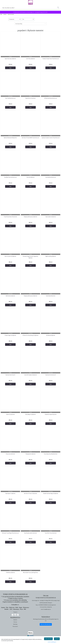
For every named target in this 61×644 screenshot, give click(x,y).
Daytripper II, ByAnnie (10, 493)
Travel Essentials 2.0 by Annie (10, 217)
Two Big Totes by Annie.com (10, 177)
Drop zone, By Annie (10, 454)
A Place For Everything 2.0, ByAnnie (30, 335)
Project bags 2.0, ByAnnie (10, 335)
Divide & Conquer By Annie (51, 414)
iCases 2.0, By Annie (10, 414)
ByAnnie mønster (10, 14)
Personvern (15, 626)
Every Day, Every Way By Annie (51, 454)
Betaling (15, 624)
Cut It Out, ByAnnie (30, 59)
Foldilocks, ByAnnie (10, 572)
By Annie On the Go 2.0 (51, 375)
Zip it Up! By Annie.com (10, 98)
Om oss (15, 622)
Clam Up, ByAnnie (30, 177)
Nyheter (15, 620)
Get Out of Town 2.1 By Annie (30, 493)
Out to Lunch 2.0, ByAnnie (10, 256)
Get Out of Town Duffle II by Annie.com (30, 138)
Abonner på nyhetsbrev (46, 624)
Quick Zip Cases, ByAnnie (10, 59)
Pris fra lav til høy (19, 24)
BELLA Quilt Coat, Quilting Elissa (30, 572)
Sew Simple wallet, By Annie (30, 533)
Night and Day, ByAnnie (51, 256)
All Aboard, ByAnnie (51, 335)
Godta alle (57, 639)
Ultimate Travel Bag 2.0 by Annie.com (10, 533)
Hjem (1, 14)
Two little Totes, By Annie (51, 533)
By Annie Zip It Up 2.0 (10, 375)
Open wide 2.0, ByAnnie (51, 217)
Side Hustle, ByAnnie (10, 296)
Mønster (5, 14)
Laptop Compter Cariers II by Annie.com (51, 138)
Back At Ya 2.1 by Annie (31, 98)
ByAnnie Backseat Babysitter (10, 138)
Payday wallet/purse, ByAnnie (30, 217)
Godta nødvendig (48, 639)
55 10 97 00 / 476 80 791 (47, 607)
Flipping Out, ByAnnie (30, 454)
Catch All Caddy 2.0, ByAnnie (31, 375)
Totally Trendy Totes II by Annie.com (51, 59)
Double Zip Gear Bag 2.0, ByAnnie (51, 493)
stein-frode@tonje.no (46, 609)
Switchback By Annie (51, 296)
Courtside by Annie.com (51, 177)
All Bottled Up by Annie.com (51, 98)
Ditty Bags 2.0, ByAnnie (30, 414)
